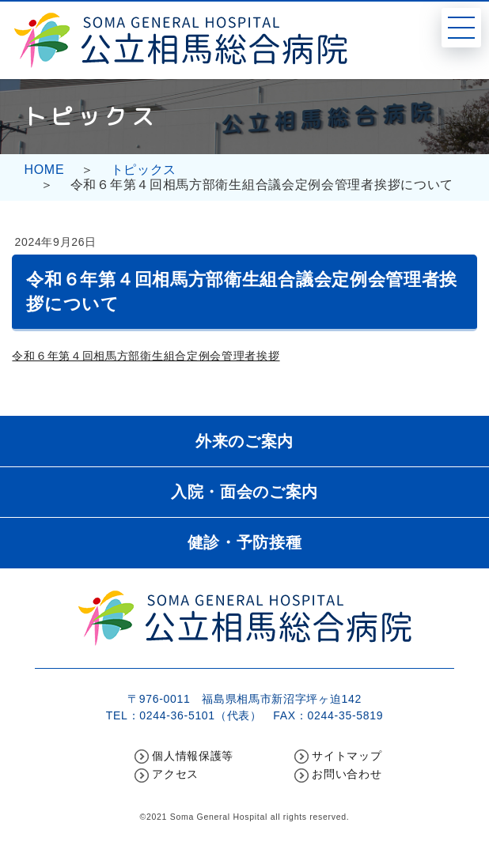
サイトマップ (347, 756)
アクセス (175, 774)
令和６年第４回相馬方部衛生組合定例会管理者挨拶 (146, 356)
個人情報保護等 (193, 756)
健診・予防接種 (245, 542)
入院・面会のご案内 (244, 492)
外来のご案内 (244, 441)
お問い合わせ (347, 774)
